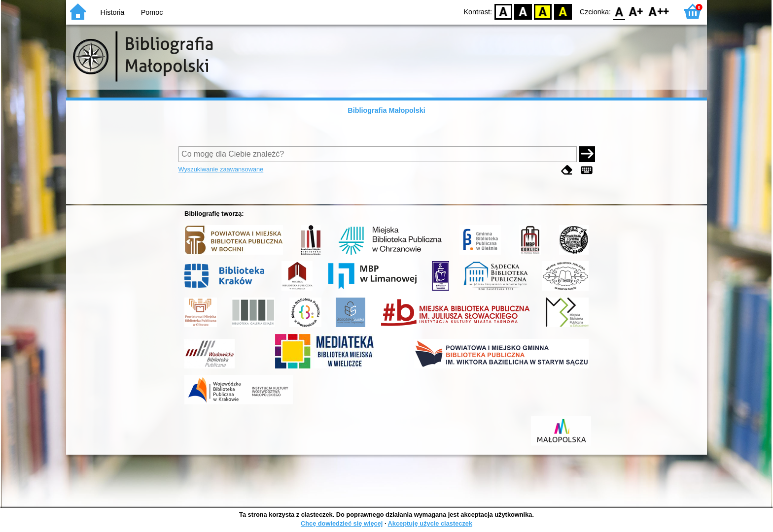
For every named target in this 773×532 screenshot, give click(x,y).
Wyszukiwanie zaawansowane (221, 169)
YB (543, 11)
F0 (619, 11)
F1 (636, 11)
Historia (113, 12)
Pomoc (152, 12)
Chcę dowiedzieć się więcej (342, 523)
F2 (659, 11)
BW (523, 11)
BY (563, 11)
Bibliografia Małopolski (386, 110)
